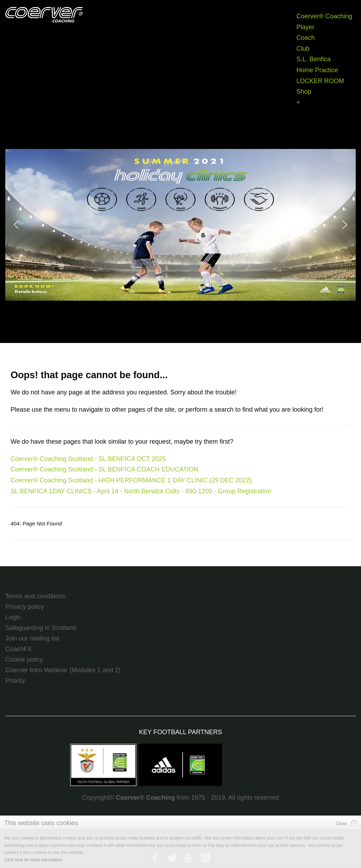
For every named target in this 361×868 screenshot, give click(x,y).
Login (13, 617)
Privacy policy (25, 607)
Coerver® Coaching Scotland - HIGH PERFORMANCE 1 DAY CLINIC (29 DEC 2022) (131, 480)
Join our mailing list (32, 638)
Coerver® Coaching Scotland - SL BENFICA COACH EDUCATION (104, 469)
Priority (15, 681)
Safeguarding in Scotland (41, 628)
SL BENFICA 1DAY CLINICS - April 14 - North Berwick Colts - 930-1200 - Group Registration (141, 491)
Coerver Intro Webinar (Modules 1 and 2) (63, 670)
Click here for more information (33, 860)
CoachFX (19, 649)
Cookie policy (24, 660)
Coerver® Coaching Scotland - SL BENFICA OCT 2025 (88, 459)
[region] (180, 225)
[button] (180, 225)
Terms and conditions (35, 596)
